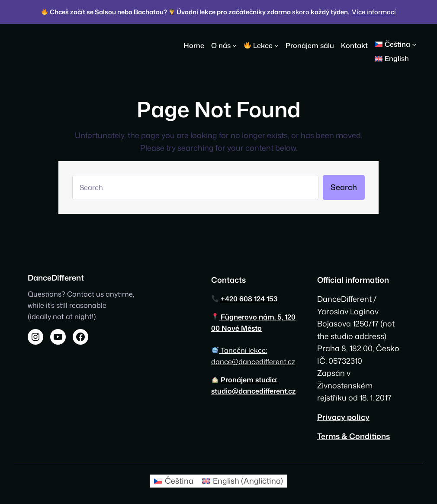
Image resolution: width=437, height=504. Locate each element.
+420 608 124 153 (244, 299)
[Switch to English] (392, 59)
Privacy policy (343, 417)
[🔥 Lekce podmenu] (276, 45)
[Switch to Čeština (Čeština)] (174, 481)
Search (344, 187)
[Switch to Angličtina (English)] (243, 481)
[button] (399, 44)
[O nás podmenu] (235, 45)
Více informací (374, 12)
